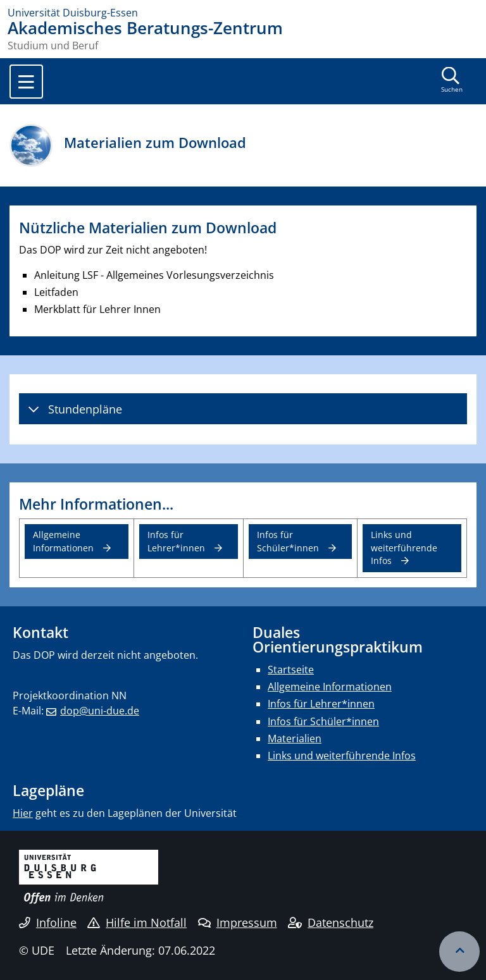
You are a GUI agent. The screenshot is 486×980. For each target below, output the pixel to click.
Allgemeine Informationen (63, 541)
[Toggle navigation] (26, 82)
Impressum (238, 922)
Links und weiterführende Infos (404, 548)
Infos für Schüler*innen (288, 541)
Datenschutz (331, 922)
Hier (23, 813)
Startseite (291, 670)
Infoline (48, 922)
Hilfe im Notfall (137, 922)
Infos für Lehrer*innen (176, 541)
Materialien (295, 738)
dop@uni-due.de (100, 711)
